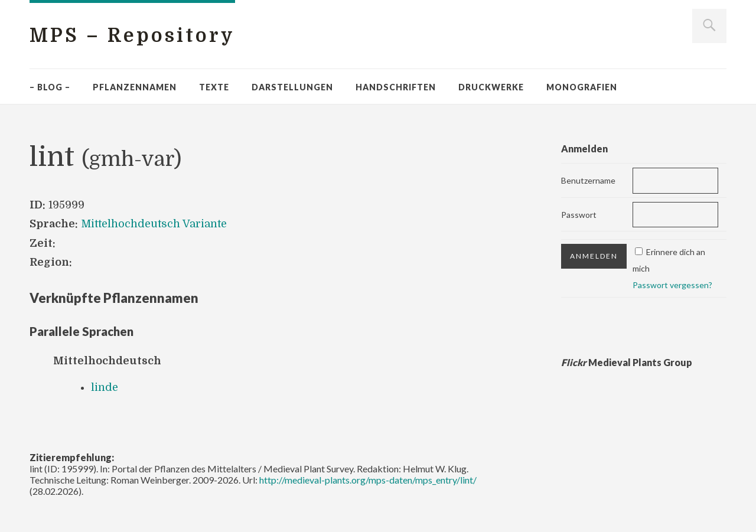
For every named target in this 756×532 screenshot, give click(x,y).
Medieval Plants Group (627, 362)
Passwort (579, 215)
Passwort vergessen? (672, 285)
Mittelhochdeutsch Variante (154, 224)
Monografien (582, 87)
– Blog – (50, 87)
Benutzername (588, 180)
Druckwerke (491, 87)
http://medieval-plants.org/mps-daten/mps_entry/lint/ (368, 480)
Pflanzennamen (135, 87)
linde (105, 387)
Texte (214, 87)
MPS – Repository (132, 36)
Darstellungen (292, 87)
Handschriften (396, 87)
